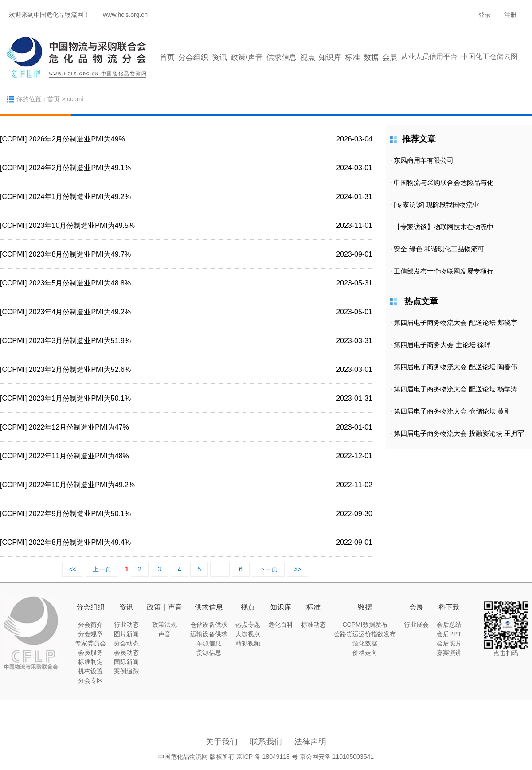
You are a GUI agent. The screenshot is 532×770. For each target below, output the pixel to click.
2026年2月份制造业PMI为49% (77, 139)
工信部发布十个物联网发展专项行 (444, 271)
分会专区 (90, 680)
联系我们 (266, 742)
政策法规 (164, 625)
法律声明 (310, 742)
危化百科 (281, 625)
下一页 (268, 569)
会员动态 (126, 653)
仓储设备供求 (209, 625)
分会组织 (193, 57)
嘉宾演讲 (449, 653)
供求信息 (282, 57)
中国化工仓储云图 (489, 57)
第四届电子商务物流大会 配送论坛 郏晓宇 (455, 322)
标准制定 (90, 662)
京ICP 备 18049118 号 (267, 757)
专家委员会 (90, 643)
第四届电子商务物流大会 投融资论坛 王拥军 (459, 433)
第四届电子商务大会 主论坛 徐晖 (442, 345)
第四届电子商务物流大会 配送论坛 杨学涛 (455, 389)
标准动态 (313, 625)
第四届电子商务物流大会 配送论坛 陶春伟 (455, 367)
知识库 (330, 57)
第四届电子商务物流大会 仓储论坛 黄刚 (452, 411)
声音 (164, 634)
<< (73, 569)
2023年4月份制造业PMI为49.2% (80, 312)
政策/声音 (247, 57)
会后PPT (449, 634)
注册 (510, 15)
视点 (308, 57)
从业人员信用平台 (429, 57)
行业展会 (416, 625)
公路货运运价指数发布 (365, 634)
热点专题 (248, 625)
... (220, 569)
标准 (352, 57)
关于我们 (222, 742)
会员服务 (90, 653)
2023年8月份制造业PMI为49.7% (80, 254)
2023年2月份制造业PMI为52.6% (80, 369)
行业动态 (126, 625)
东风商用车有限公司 (424, 160)
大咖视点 (248, 634)
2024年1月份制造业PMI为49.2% (80, 197)
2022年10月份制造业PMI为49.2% (82, 485)
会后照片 (449, 643)
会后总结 (449, 625)
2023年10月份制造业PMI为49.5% (82, 225)
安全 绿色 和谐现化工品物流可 (439, 249)
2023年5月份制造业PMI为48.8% (80, 283)
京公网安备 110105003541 (337, 757)
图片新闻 (126, 634)
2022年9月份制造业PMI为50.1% (80, 514)
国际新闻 (126, 662)
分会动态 (126, 643)
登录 (485, 15)
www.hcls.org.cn (125, 15)
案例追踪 (126, 671)
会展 (390, 57)
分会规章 (90, 634)
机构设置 (90, 671)
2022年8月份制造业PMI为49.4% (80, 542)
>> (297, 569)
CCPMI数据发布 (365, 625)
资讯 (219, 57)
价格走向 (365, 653)
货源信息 (209, 653)
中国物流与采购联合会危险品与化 (444, 182)
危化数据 (365, 643)
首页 (167, 57)
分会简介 (90, 625)
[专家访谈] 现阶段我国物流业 (436, 205)
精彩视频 (248, 643)
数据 (371, 57)
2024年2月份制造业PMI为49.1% (80, 168)
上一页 (102, 569)
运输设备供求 (209, 634)
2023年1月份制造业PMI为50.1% (80, 398)
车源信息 (209, 643)
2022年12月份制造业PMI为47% (79, 427)
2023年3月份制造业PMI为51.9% (80, 341)
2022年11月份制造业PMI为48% (79, 456)
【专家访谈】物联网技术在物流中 (444, 227)
